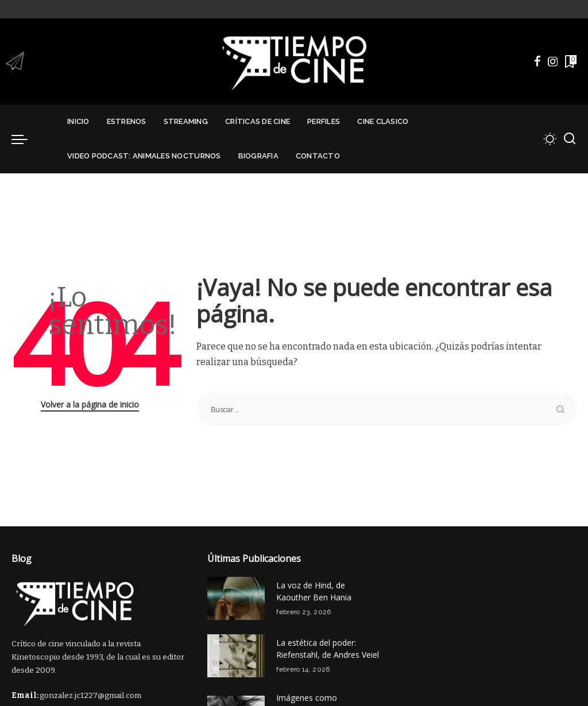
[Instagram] (553, 61)
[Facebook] (537, 61)
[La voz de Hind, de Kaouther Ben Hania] (236, 598)
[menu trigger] (25, 139)
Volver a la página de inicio (90, 404)
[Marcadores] (570, 61)
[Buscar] (570, 139)
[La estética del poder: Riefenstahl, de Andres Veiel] (236, 656)
